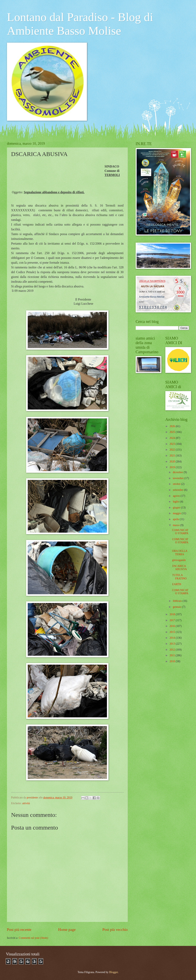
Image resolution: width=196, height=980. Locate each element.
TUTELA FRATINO (179, 577)
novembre (179, 478)
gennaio (177, 607)
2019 (173, 467)
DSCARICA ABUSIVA (179, 568)
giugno (177, 508)
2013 (173, 644)
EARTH (176, 584)
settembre (178, 490)
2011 (173, 655)
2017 (173, 620)
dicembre (178, 472)
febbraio (178, 601)
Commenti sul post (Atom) (33, 938)
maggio (177, 513)
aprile (176, 519)
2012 (173, 650)
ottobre (177, 484)
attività (26, 803)
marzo (177, 525)
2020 (173, 462)
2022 (173, 450)
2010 (173, 661)
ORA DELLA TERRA (180, 553)
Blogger (113, 972)
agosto (177, 496)
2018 (173, 614)
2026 (173, 426)
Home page (67, 930)
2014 (173, 638)
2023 (173, 444)
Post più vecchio (115, 930)
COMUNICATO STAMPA (180, 532)
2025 (173, 432)
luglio (176, 502)
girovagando (179, 560)
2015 (173, 632)
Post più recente (19, 930)
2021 (173, 456)
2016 (173, 626)
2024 (173, 438)
